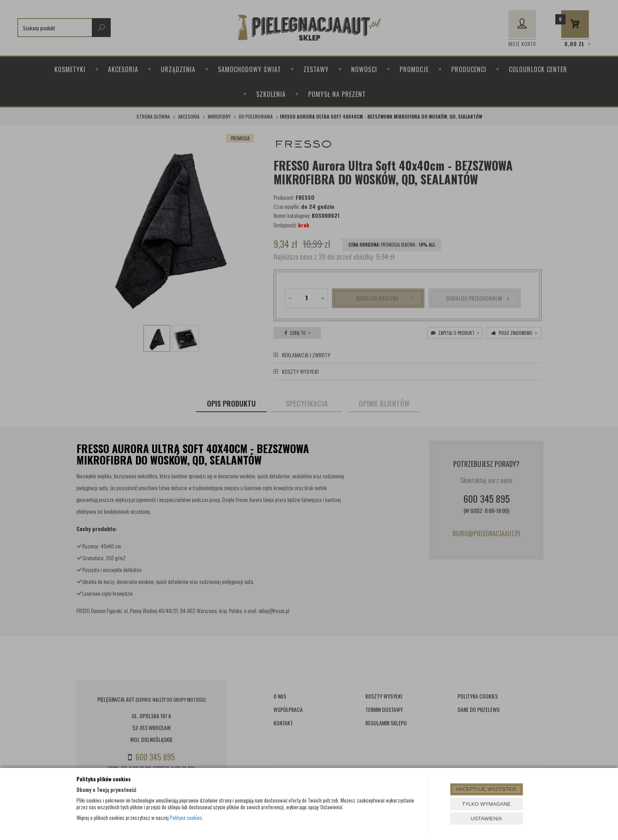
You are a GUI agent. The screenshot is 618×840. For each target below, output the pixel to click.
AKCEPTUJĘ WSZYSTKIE (486, 789)
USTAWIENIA (486, 819)
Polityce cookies (186, 818)
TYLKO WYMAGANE (486, 804)
